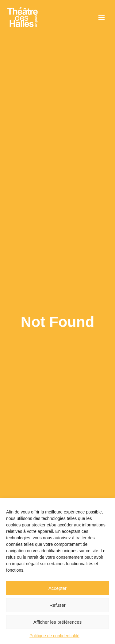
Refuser (57, 605)
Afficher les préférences (57, 622)
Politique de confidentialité (54, 636)
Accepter (57, 588)
